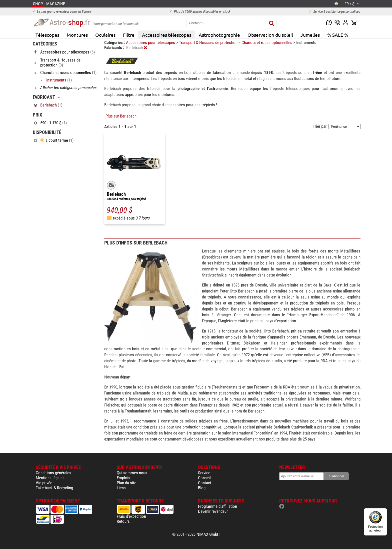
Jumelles (310, 35)
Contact (205, 483)
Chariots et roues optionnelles (267, 42)
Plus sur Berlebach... (122, 116)
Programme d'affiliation (217, 506)
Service (204, 473)
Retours (123, 521)
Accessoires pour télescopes (151, 42)
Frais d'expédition (131, 516)
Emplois (123, 478)
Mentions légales (50, 478)
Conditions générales (53, 473)
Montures (77, 35)
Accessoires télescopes (167, 35)
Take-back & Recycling (54, 488)
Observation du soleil (270, 35)
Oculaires (105, 35)
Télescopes (47, 35)
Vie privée (44, 483)
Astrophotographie (219, 35)
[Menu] (384, 511)
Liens (121, 488)
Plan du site (126, 483)
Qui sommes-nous (132, 473)
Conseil (204, 478)
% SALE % (338, 35)
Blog (202, 488)
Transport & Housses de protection (209, 42)
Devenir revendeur (213, 511)
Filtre (129, 35)
